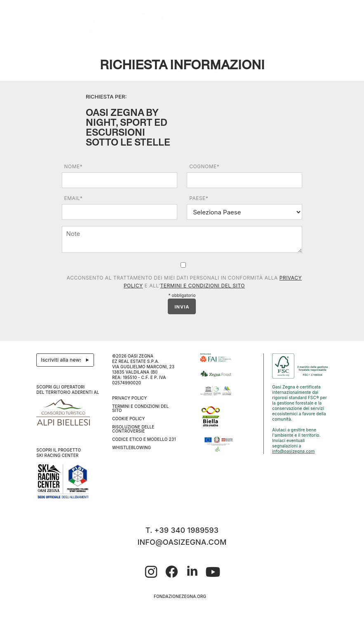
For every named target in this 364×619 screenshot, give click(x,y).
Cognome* (204, 166)
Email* (74, 198)
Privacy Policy (130, 398)
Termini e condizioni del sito (203, 286)
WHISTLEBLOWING (132, 447)
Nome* (74, 166)
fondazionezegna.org (180, 596)
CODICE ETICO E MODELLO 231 (144, 439)
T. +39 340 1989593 (182, 530)
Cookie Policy (129, 419)
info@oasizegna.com (293, 451)
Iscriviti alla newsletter (67, 360)
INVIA (182, 307)
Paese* (199, 198)
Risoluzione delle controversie (133, 429)
